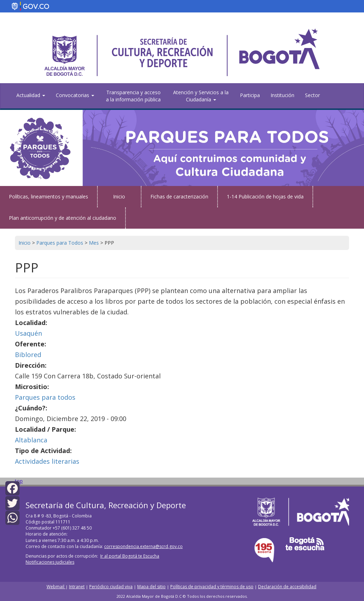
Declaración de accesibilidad (287, 587)
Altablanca (31, 440)
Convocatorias (75, 95)
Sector (312, 95)
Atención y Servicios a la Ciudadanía (201, 96)
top (19, 481)
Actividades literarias (47, 461)
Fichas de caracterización (179, 196)
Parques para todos (45, 397)
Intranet (77, 587)
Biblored (28, 355)
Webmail (56, 587)
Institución (282, 95)
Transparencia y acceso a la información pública (133, 96)
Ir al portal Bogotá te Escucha (130, 556)
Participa (250, 95)
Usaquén (28, 333)
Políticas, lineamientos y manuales (49, 196)
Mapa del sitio (151, 587)
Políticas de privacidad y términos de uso (212, 587)
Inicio (119, 196)
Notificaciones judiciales (50, 562)
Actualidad (31, 95)
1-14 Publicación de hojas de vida (265, 196)
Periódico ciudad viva (111, 587)
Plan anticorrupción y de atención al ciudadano (63, 218)
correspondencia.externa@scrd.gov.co (143, 546)
